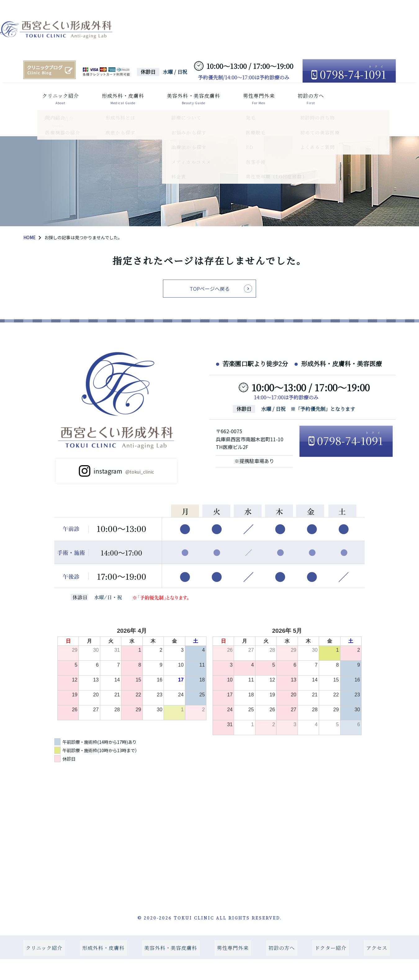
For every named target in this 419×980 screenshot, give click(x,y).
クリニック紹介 (46, 96)
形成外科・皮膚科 (109, 96)
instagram (124, 475)
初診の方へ (299, 96)
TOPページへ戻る (210, 287)
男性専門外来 (247, 96)
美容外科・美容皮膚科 (181, 96)
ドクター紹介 (352, 96)
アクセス (38, 117)
